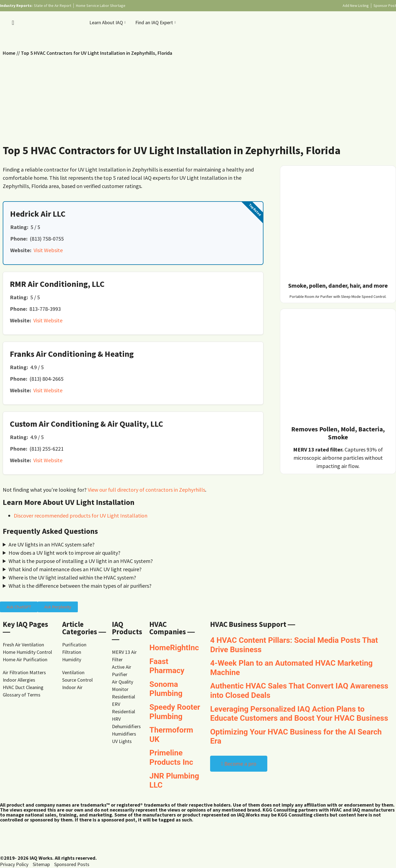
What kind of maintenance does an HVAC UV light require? (75, 569)
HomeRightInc (174, 648)
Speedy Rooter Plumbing (175, 712)
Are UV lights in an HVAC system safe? (52, 544)
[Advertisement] (198, 98)
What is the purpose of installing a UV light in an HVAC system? (81, 561)
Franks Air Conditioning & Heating (72, 354)
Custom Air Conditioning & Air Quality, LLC (86, 424)
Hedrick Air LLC (38, 214)
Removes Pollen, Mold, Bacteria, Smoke (338, 433)
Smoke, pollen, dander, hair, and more (338, 285)
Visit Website (48, 250)
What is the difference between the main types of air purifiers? (80, 586)
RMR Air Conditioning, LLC (57, 284)
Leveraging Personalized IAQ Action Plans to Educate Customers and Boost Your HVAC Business (299, 714)
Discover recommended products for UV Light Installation (81, 515)
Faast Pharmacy (167, 666)
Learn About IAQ (108, 22)
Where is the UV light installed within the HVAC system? (72, 577)
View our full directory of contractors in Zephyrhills (146, 490)
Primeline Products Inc (171, 757)
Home (9, 53)
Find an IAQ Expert (156, 22)
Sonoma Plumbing (166, 689)
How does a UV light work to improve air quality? (64, 553)
